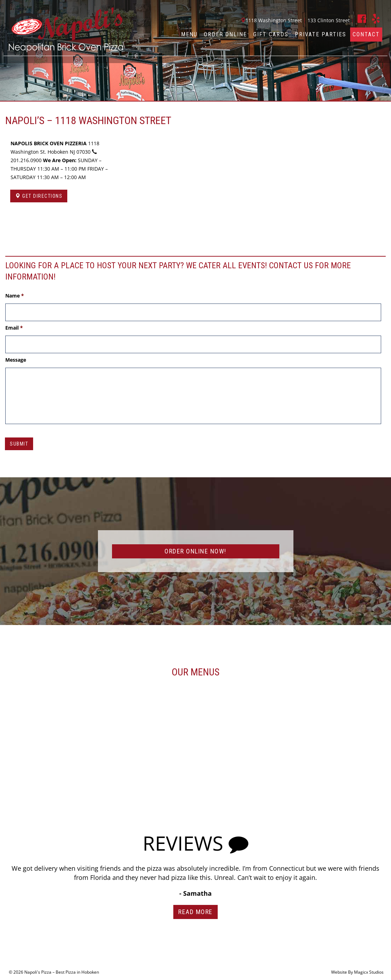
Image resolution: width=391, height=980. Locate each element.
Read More (195, 912)
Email (14, 328)
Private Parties (321, 34)
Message (16, 360)
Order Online (225, 34)
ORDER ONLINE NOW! (195, 551)
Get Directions (39, 196)
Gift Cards (271, 34)
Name (15, 296)
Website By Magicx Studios (357, 972)
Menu (189, 34)
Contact (366, 34)
